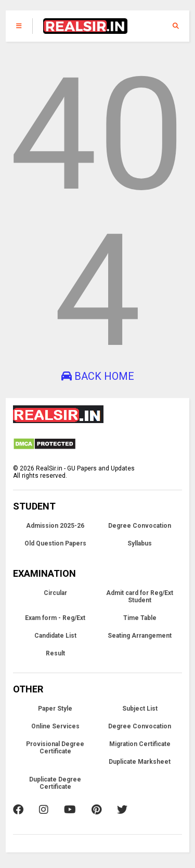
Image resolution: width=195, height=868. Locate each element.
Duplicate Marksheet (140, 762)
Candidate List (55, 636)
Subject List (140, 709)
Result (55, 653)
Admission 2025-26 (55, 526)
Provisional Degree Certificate (55, 748)
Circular (55, 593)
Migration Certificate (140, 744)
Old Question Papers (55, 543)
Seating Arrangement (140, 636)
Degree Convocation (140, 526)
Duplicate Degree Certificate (55, 783)
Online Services (55, 726)
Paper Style (55, 709)
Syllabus (140, 543)
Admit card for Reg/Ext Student (140, 597)
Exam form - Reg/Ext (55, 618)
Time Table (140, 618)
